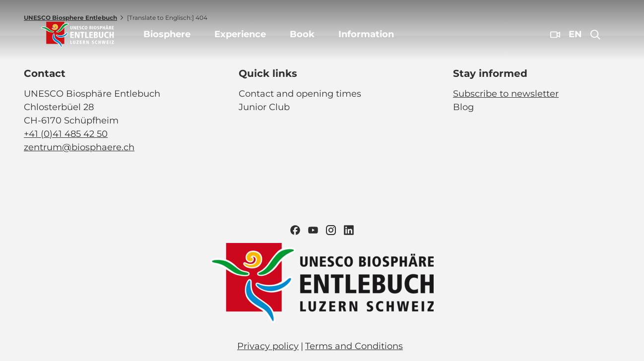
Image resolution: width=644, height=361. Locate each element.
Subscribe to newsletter (506, 94)
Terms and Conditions (354, 346)
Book (302, 34)
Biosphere (167, 34)
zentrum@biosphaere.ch (79, 147)
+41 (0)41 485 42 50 (66, 134)
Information (366, 34)
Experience (240, 34)
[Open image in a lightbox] (322, 283)
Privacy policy (268, 346)
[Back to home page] (78, 35)
